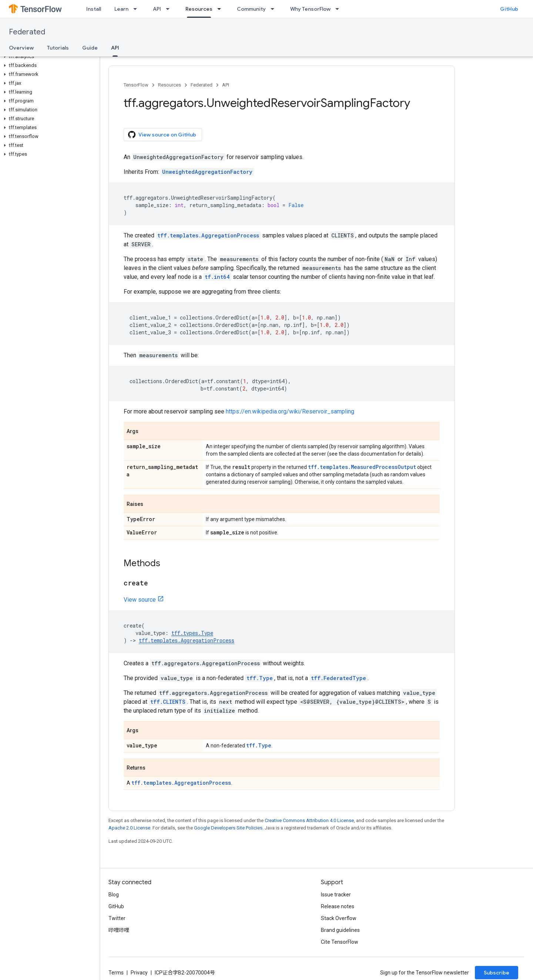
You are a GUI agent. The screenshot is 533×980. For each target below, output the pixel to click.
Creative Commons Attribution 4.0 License (309, 820)
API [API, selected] (115, 48)
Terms (116, 973)
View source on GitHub (162, 135)
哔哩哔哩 (119, 930)
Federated (27, 32)
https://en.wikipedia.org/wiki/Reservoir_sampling (290, 411)
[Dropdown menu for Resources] (221, 9)
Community (251, 9)
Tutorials (58, 48)
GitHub (509, 9)
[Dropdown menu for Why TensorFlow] (339, 9)
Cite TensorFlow (340, 942)
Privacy (139, 973)
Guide (90, 48)
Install (94, 9)
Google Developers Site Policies (228, 828)
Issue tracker (336, 895)
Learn (121, 9)
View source (140, 600)
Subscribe (497, 973)
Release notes (338, 906)
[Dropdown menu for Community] (275, 9)
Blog (114, 895)
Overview (21, 48)
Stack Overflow (339, 918)
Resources (170, 85)
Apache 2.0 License (129, 828)
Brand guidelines (340, 930)
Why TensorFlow (310, 9)
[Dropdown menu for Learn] (137, 9)
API (157, 9)
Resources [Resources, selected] (199, 9)
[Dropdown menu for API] (170, 9)
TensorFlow (136, 85)
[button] (48, 57)
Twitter (117, 918)
